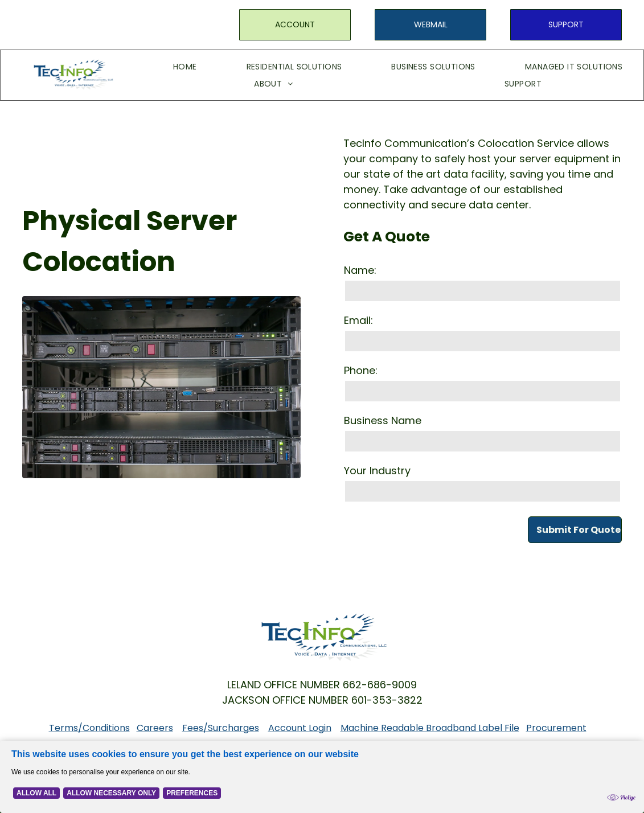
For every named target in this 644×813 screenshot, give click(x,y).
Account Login (300, 728)
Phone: (361, 370)
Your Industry (377, 471)
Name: (360, 270)
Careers (155, 728)
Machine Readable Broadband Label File (430, 728)
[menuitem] (168, 67)
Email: (358, 320)
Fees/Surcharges (221, 728)
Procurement (556, 728)
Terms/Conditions (89, 728)
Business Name (383, 420)
